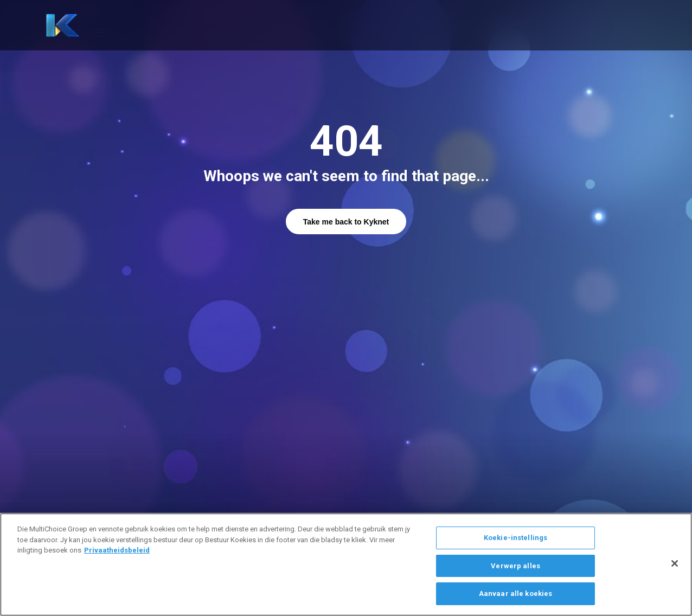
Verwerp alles (515, 566)
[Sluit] (675, 563)
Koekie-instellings (515, 538)
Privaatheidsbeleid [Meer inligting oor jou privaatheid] (117, 550)
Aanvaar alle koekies (516, 593)
